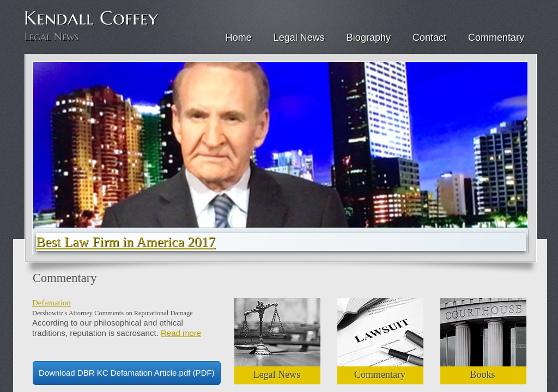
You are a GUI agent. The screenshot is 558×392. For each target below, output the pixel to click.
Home (239, 38)
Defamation (51, 303)
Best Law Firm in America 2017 (126, 242)
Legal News (299, 38)
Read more (181, 333)
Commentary (496, 38)
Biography (369, 38)
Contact (429, 38)
